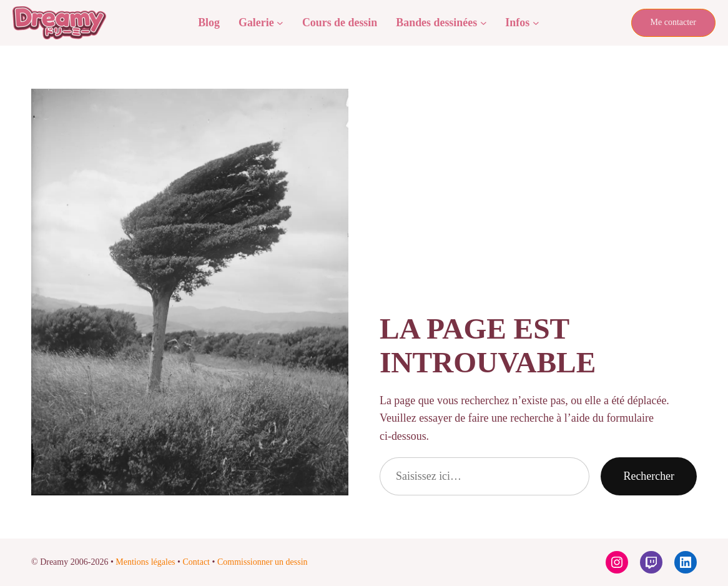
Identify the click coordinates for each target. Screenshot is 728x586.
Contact (196, 562)
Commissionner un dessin (263, 562)
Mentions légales (145, 562)
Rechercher (649, 476)
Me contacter (673, 22)
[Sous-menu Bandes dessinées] (484, 23)
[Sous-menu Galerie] (280, 23)
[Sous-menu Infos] (536, 23)
